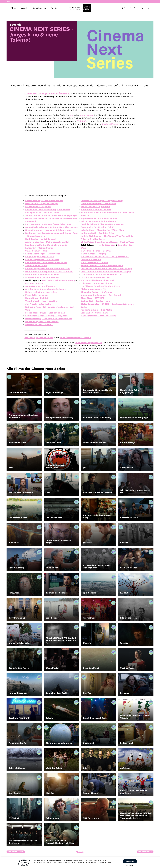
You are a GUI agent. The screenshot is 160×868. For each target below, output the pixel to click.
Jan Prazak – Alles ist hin (38, 304)
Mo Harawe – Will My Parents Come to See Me (49, 271)
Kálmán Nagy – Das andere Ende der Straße (48, 269)
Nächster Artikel (145, 852)
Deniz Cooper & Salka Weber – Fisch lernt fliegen (106, 271)
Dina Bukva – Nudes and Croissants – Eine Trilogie (107, 269)
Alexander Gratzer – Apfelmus (96, 292)
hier (72, 115)
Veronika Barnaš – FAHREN (39, 325)
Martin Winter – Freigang (94, 254)
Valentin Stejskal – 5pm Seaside (42, 322)
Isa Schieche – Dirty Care (38, 207)
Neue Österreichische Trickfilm (76, 338)
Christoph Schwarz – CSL (94, 289)
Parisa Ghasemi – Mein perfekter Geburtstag (48, 224)
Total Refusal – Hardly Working (41, 301)
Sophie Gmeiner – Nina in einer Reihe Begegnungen (51, 215)
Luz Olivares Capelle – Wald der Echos (101, 286)
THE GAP (82, 121)
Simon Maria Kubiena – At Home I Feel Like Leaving (51, 227)
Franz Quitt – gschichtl (37, 295)
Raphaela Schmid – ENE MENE (96, 310)
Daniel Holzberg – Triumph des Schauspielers (49, 319)
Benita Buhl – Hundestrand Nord (42, 274)
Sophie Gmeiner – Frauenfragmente (99, 218)
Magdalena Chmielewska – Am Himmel (101, 295)
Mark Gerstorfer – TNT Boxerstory (98, 316)
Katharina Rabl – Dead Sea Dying (98, 233)
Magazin (80, 852)
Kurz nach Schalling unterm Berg (58, 280)
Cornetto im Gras (34, 283)
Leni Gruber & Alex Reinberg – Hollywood (46, 316)
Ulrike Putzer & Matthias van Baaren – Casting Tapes (108, 242)
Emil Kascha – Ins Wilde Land (40, 239)
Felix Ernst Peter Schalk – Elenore (98, 221)
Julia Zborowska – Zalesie (94, 263)
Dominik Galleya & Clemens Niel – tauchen (102, 224)
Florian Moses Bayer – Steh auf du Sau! (45, 313)
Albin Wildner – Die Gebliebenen (42, 277)
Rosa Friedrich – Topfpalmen (96, 207)
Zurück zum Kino (11, 1)
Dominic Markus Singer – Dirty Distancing (102, 201)
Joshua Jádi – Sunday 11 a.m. (96, 301)
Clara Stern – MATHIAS (93, 298)
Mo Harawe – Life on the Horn (96, 209)
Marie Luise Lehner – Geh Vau (96, 251)
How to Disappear (106, 245)
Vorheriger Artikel (16, 852)
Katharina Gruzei (44, 338)
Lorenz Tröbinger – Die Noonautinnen (44, 201)
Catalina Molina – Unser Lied (96, 277)
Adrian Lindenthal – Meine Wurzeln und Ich (47, 242)
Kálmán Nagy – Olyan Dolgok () (102, 230)
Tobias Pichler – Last (36, 266)
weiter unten (86, 115)
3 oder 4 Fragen (110, 124)
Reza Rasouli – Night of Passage (42, 204)
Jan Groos (30, 338)
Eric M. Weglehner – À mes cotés (42, 260)
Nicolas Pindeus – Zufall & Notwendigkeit (102, 266)
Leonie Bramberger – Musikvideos (43, 254)
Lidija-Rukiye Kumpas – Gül (40, 257)
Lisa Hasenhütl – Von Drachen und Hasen (46, 263)
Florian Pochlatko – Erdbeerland (97, 280)
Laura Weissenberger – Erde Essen (99, 204)
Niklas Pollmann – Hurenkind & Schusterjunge (49, 230)
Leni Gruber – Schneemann (94, 313)
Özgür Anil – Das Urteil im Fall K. (97, 227)
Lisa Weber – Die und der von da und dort (102, 274)
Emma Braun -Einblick (37, 298)
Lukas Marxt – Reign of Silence (97, 283)
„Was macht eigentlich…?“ (89, 343)
